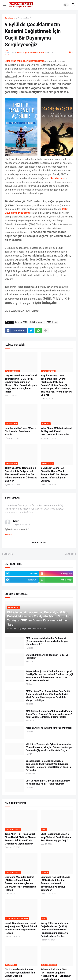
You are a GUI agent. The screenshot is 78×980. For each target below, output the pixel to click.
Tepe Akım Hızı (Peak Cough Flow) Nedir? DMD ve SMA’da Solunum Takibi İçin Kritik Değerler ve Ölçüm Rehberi (20, 839)
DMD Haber (52, 322)
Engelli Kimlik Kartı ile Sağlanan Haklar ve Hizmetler (47, 656)
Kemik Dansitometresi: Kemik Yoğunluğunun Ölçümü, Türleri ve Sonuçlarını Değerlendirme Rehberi (21, 928)
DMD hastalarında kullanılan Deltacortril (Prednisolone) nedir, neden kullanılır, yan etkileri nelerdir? (47, 641)
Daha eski (70, 554)
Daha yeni (8, 554)
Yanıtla (8, 534)
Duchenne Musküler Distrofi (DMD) (25, 61)
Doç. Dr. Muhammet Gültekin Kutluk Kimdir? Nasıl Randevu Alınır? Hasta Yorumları (48, 782)
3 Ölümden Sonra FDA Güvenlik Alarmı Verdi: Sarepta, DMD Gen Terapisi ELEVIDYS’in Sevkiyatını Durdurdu (55, 474)
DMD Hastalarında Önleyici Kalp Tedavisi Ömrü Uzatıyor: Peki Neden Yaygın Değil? (56, 837)
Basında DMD (24, 18)
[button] (4, 5)
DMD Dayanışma (37, 322)
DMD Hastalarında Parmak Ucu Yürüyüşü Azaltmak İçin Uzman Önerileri (20, 973)
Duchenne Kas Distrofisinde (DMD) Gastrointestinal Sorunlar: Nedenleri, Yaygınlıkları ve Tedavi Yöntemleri (55, 883)
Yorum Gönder (39, 543)
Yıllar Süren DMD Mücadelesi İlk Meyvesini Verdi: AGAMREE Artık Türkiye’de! (56, 431)
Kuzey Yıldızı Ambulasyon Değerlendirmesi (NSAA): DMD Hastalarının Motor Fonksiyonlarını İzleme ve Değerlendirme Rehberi (55, 930)
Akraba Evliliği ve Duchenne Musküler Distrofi (49, 728)
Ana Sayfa (10, 18)
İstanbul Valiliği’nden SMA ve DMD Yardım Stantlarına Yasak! (20, 431)
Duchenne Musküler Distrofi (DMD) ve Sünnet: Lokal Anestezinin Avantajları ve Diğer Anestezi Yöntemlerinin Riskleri (20, 883)
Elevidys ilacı (57, 178)
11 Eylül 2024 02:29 (21, 525)
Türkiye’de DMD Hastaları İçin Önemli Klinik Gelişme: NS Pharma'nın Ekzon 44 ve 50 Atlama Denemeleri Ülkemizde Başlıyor (21, 474)
